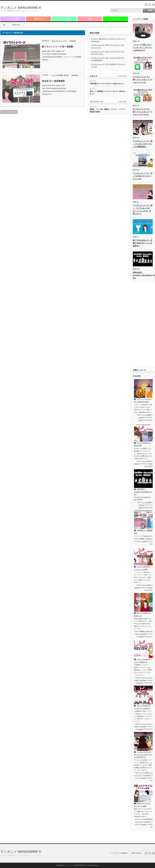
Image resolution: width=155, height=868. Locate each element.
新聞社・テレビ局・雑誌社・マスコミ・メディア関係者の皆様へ (108, 111)
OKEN (150, 464)
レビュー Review (146, 461)
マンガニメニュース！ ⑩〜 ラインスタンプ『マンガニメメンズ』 (143, 80)
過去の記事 (123, 76)
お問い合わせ (136, 853)
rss (146, 5)
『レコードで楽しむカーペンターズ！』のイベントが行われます (142, 47)
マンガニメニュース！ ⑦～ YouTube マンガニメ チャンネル (143, 176)
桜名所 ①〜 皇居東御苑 (53, 81)
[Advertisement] (75, 9)
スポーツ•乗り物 (64, 19)
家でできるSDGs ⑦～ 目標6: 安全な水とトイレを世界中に (143, 243)
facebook (153, 5)
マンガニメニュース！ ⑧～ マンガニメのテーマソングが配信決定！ (143, 144)
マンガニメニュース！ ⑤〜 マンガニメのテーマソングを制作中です (143, 754)
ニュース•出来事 (13, 19)
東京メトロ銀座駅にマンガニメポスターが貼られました (108, 93)
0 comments (149, 539)
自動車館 (142, 539)
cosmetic (73, 41)
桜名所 (66, 75)
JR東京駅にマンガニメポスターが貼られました (107, 84)
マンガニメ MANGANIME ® (21, 8)
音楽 (90, 19)
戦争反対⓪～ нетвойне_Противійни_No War (143, 492)
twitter (150, 5)
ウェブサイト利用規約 (119, 853)
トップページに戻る (9, 112)
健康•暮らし (38, 19)
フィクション (115, 19)
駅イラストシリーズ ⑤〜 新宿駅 (58, 47)
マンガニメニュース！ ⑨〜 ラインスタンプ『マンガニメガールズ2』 (143, 112)
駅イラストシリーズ (59, 41)
